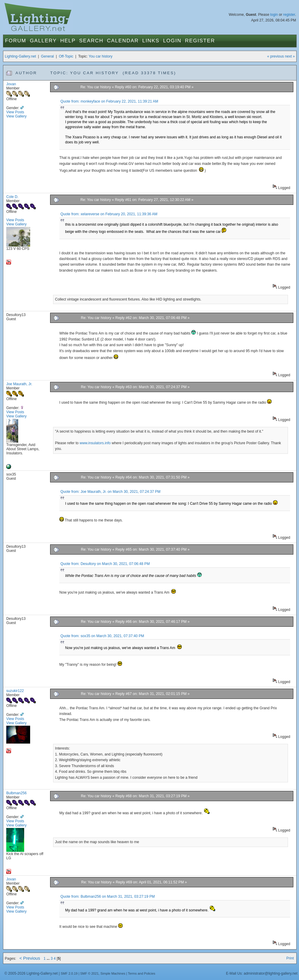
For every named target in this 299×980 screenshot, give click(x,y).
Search (91, 41)
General (47, 56)
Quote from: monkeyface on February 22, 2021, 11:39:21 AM (109, 101)
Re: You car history (96, 87)
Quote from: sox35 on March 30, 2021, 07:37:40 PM (102, 636)
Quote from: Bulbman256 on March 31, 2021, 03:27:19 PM (107, 897)
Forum (16, 41)
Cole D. (12, 197)
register (289, 15)
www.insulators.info (95, 443)
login (274, 15)
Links (151, 41)
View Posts (15, 112)
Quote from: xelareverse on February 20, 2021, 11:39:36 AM (109, 214)
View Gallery (16, 116)
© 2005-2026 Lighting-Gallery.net (31, 973)
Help (68, 41)
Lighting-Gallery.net (20, 56)
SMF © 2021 (90, 973)
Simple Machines (113, 973)
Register (200, 41)
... (49, 959)
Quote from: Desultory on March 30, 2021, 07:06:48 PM (105, 564)
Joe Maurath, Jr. (19, 384)
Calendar (123, 41)
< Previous (30, 958)
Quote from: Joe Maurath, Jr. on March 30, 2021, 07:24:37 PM (110, 492)
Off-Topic (66, 56)
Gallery (43, 41)
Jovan (11, 84)
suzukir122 (15, 691)
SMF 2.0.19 (69, 973)
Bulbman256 (16, 793)
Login (172, 41)
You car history (101, 56)
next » (290, 56)
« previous (275, 56)
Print (290, 958)
